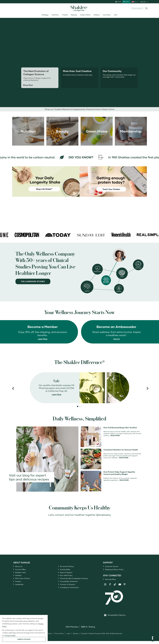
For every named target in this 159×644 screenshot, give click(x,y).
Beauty (74, 15)
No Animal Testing (69, 567)
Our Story (107, 15)
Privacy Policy (59, 637)
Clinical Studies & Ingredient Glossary (78, 583)
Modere (97, 15)
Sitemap (76, 637)
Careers (19, 587)
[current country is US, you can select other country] (135, 2)
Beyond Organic (68, 575)
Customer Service (113, 567)
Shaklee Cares (22, 575)
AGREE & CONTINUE (24, 639)
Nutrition (55, 15)
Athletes (19, 579)
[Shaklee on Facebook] (110, 587)
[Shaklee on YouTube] (120, 587)
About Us (20, 567)
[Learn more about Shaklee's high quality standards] (79, 388)
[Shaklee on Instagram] (105, 587)
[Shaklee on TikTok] (115, 586)
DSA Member (72, 630)
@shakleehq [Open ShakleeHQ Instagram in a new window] (103, 515)
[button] (13, 388)
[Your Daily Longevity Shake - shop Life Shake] (46, 181)
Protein (65, 15)
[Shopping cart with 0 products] (126, 2)
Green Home (85, 15)
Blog (112, 582)
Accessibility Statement (71, 587)
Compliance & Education (72, 595)
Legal (68, 637)
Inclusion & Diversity (70, 591)
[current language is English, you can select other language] (144, 2)
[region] (79, 388)
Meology (45, 15)
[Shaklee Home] (79, 8)
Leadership (21, 591)
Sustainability (67, 571)
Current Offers (22, 571)
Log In (118, 2)
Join (116, 15)
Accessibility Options (117, 618)
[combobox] (138, 8)
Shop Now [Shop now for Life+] (28, 85)
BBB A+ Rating (88, 630)
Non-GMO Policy (68, 579)
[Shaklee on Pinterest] (125, 587)
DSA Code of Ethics (25, 583)
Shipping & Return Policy (117, 571)
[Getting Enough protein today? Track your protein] (113, 181)
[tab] (79, 78)
